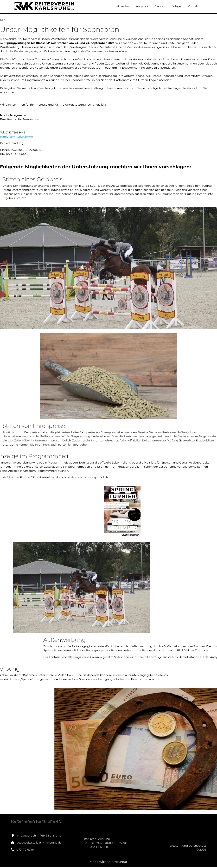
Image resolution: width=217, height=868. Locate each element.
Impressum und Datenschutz (186, 846)
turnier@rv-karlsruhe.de (16, 137)
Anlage (176, 6)
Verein (160, 6)
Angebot (142, 6)
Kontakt (193, 6)
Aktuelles (123, 6)
